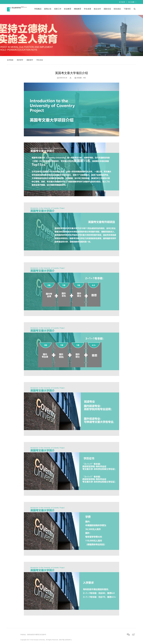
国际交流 (107, 9)
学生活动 (40, 60)
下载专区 (127, 9)
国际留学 (30, 60)
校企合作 (97, 9)
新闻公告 (48, 9)
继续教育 (78, 9)
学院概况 (38, 9)
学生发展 (87, 9)
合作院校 (10, 60)
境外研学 (20, 60)
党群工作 (58, 9)
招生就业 (117, 9)
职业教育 (68, 9)
